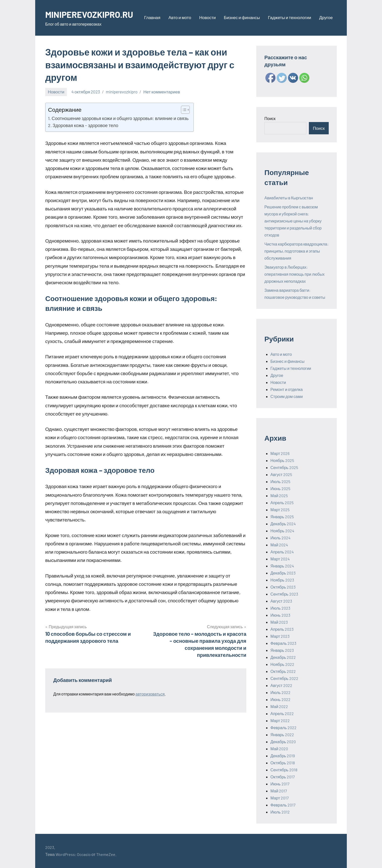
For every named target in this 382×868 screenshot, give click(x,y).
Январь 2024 (282, 566)
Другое (326, 17)
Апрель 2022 (282, 713)
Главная (152, 17)
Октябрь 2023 (283, 587)
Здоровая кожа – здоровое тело (86, 125)
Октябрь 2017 (283, 777)
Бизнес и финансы (242, 17)
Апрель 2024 (282, 552)
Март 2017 (280, 798)
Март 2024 (280, 559)
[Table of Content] (185, 110)
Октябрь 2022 (283, 671)
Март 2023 (280, 636)
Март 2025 (280, 510)
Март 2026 (280, 453)
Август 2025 (281, 474)
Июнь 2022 (280, 699)
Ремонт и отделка (287, 389)
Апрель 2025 (282, 503)
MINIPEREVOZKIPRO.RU (91, 14)
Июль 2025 (280, 481)
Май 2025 (279, 496)
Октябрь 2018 (283, 763)
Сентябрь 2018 (284, 770)
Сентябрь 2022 (284, 678)
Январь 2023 (282, 650)
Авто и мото (180, 17)
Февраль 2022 (283, 728)
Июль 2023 (280, 608)
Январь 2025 (282, 517)
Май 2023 (279, 622)
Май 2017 (279, 791)
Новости (208, 17)
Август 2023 (281, 601)
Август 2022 (281, 685)
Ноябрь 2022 (282, 664)
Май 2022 (279, 706)
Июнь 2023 (280, 615)
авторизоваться (150, 694)
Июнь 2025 (280, 488)
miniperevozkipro (122, 92)
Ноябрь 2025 (282, 460)
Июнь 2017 (280, 784)
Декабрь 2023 (283, 573)
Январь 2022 (282, 735)
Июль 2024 (280, 538)
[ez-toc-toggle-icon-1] (183, 110)
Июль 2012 (280, 812)
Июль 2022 (280, 692)
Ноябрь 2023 (282, 580)
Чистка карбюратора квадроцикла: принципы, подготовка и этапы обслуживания (296, 251)
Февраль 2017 (283, 805)
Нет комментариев (162, 92)
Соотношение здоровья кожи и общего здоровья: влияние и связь (120, 118)
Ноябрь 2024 (282, 531)
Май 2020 (279, 749)
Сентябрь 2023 (284, 594)
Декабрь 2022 (283, 657)
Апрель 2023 (282, 629)
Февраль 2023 (283, 643)
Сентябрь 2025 (284, 467)
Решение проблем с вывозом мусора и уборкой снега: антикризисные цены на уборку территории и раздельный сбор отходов (293, 221)
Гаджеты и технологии (290, 17)
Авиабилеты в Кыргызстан (289, 198)
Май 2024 (279, 545)
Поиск (270, 118)
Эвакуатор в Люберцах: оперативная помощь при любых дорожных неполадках (295, 274)
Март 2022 (280, 720)
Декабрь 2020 (283, 742)
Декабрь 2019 (283, 756)
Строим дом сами (287, 396)
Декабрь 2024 (283, 524)
